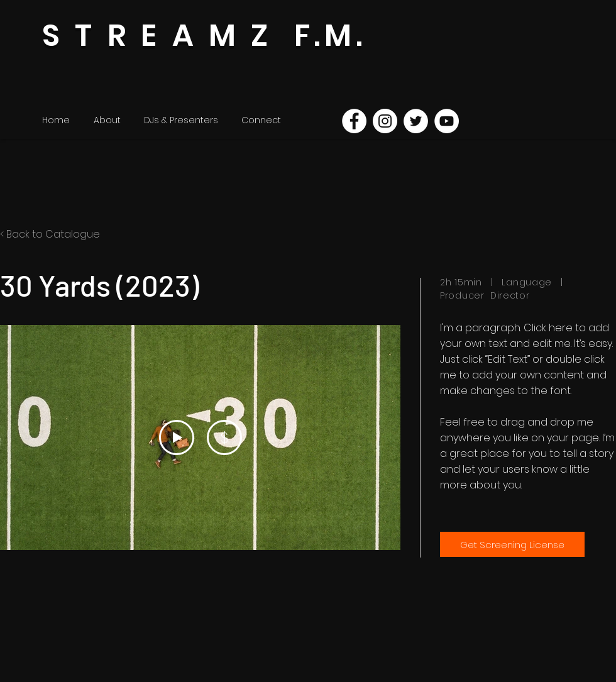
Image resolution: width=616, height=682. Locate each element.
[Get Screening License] (512, 544)
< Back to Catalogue (50, 234)
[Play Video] (177, 437)
